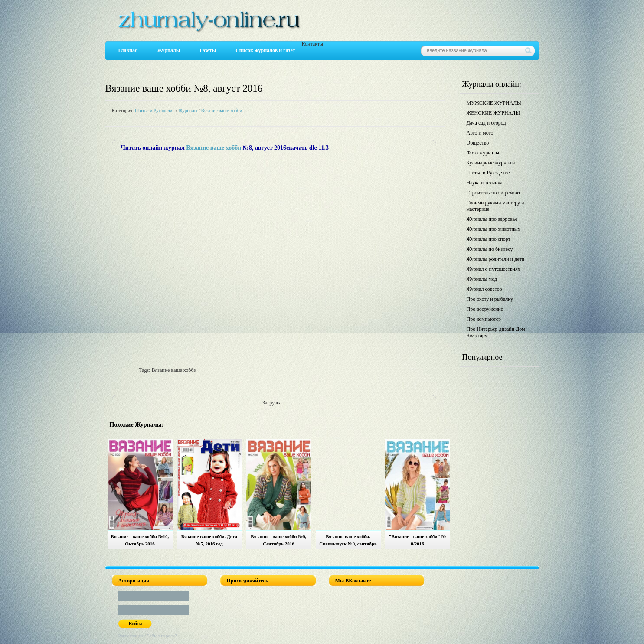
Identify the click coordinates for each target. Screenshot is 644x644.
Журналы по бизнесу (490, 249)
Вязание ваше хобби (222, 110)
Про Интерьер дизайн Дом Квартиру (496, 332)
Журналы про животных (494, 229)
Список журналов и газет (265, 50)
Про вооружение (485, 309)
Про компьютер (484, 319)
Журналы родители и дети (496, 259)
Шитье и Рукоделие (155, 110)
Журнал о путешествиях (494, 269)
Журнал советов (484, 289)
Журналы (168, 50)
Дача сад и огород (486, 123)
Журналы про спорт (489, 239)
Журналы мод (482, 279)
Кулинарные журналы (491, 163)
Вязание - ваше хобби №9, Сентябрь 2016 (278, 540)
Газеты (208, 50)
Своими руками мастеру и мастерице (495, 206)
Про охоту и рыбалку (490, 299)
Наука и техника (485, 183)
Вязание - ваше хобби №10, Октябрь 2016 (140, 540)
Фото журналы (483, 153)
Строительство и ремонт (494, 193)
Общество (478, 143)
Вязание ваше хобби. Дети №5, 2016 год (209, 540)
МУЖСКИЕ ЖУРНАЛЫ (494, 103)
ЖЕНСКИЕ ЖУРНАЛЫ (493, 113)
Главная (128, 50)
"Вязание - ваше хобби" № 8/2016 (417, 540)
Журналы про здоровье (492, 219)
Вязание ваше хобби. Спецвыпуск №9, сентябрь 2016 (348, 541)
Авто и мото (480, 133)
